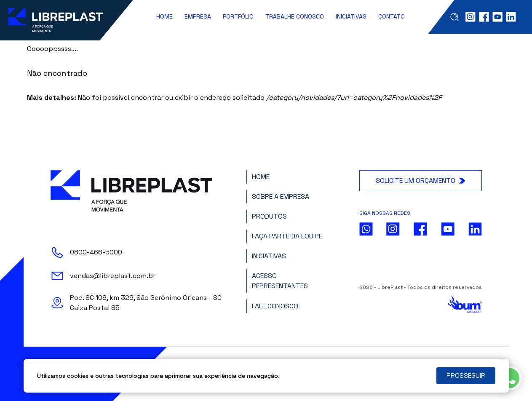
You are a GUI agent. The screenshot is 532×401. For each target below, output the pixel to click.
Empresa (198, 16)
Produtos (269, 216)
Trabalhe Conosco (295, 16)
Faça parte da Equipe (287, 236)
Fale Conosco (275, 306)
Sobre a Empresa (281, 196)
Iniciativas (351, 16)
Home (164, 16)
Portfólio (238, 16)
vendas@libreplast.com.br (113, 276)
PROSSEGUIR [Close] (466, 376)
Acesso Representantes (280, 281)
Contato (392, 16)
